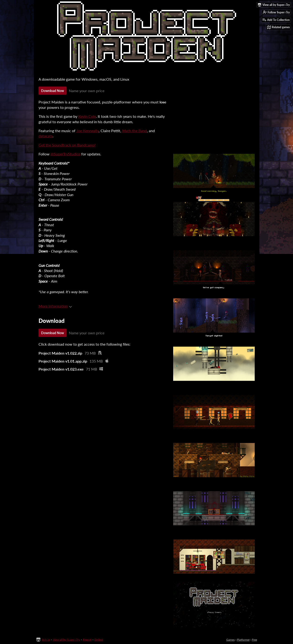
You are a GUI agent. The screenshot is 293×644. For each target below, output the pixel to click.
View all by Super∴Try (66, 640)
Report (87, 640)
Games (230, 640)
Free (254, 640)
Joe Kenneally (88, 131)
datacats (46, 136)
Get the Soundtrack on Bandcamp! (67, 145)
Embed (99, 640)
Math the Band (135, 131)
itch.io (46, 640)
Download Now (53, 91)
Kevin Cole (87, 116)
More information (55, 306)
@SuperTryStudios (65, 154)
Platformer (243, 640)
